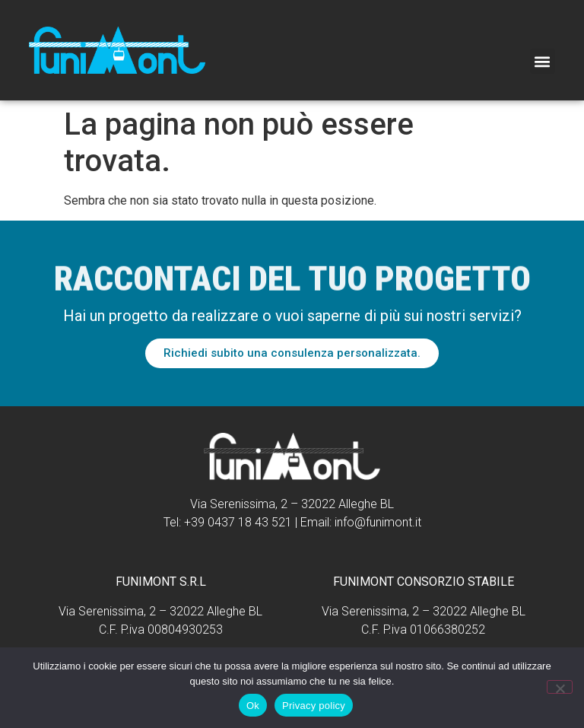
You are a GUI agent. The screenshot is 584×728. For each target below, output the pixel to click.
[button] (543, 61)
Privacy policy (314, 706)
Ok (253, 706)
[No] (560, 687)
